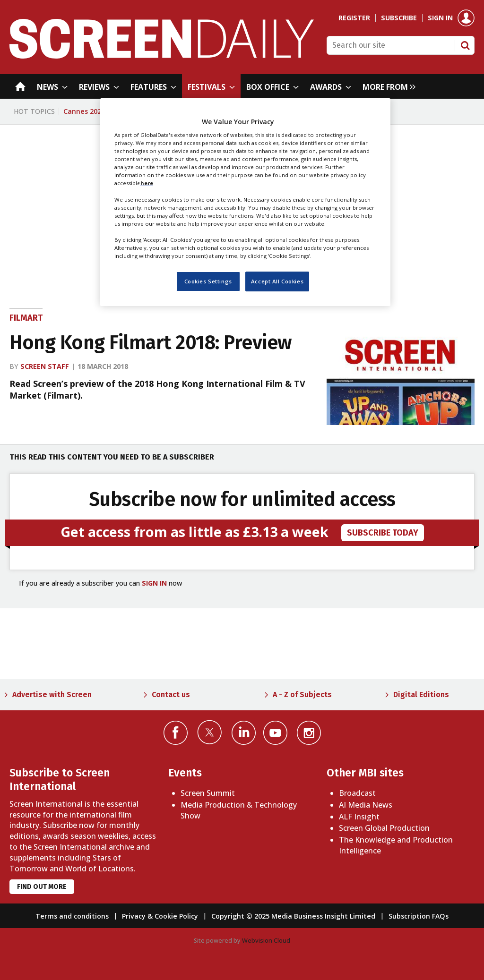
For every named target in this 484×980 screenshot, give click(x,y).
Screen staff (45, 366)
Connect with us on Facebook (176, 733)
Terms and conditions (72, 916)
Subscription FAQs (419, 916)
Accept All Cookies (277, 281)
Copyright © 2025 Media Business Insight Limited (293, 916)
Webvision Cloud (266, 940)
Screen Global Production (384, 828)
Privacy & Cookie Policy (160, 916)
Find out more (42, 887)
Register (354, 18)
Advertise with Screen (52, 695)
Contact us (171, 695)
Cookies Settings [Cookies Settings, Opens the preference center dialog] (208, 281)
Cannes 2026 (84, 111)
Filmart (26, 318)
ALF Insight (359, 817)
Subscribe (399, 18)
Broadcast (357, 793)
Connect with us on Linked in (244, 733)
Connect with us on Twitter (210, 732)
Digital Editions (421, 695)
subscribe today (383, 533)
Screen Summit (208, 793)
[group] (387, 86)
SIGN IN (154, 583)
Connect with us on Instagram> (309, 733)
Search (465, 45)
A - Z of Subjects (302, 695)
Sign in (440, 18)
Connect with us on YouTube (275, 733)
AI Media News (366, 805)
